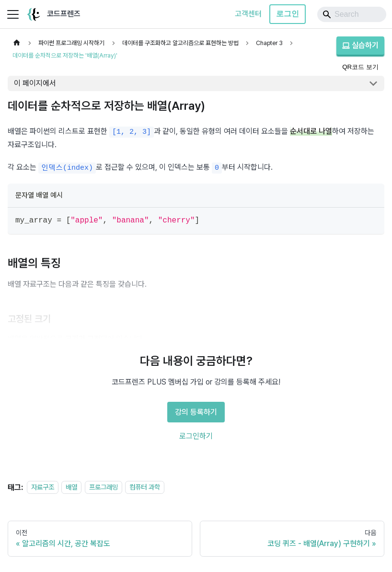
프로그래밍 (104, 487)
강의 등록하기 (196, 412)
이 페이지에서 (35, 83)
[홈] (17, 43)
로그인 (288, 14)
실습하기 (360, 45)
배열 (71, 487)
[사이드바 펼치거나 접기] (13, 14)
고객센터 (248, 14)
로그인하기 (196, 436)
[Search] (352, 14)
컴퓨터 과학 (145, 487)
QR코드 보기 (360, 67)
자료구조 (43, 487)
